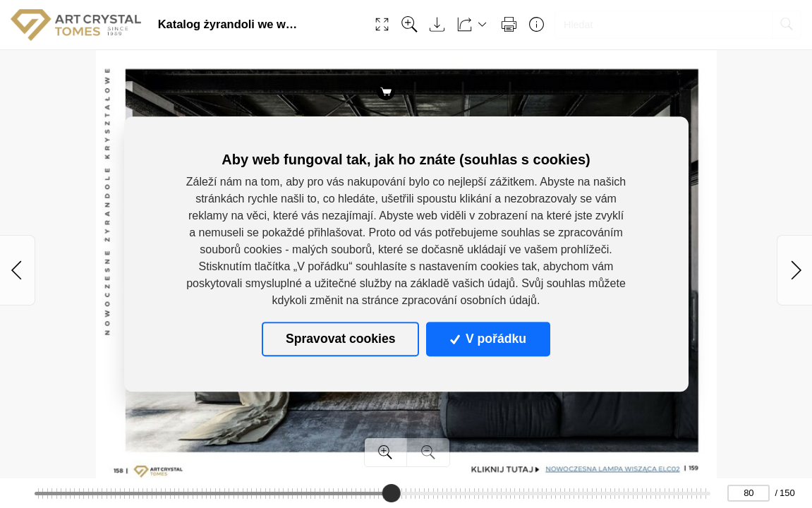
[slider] (392, 493)
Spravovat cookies (340, 339)
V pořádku (488, 339)
